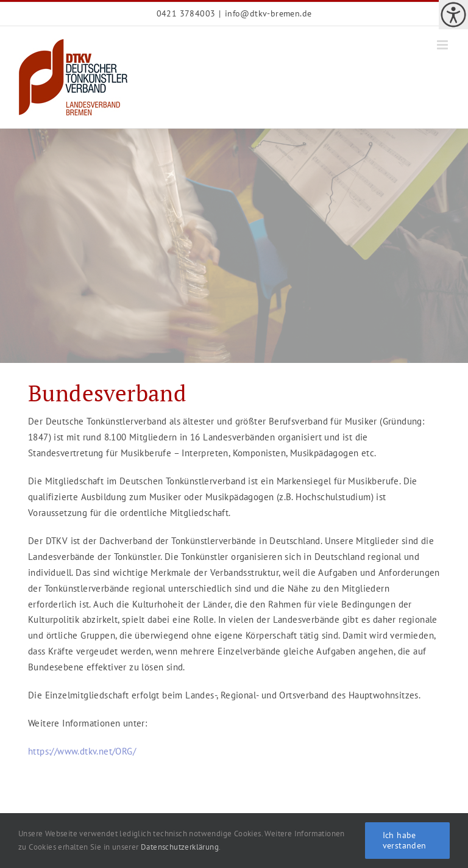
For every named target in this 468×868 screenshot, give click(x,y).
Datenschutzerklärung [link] (180, 847)
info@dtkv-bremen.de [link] (268, 13)
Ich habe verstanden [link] (405, 840)
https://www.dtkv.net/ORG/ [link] (82, 751)
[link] (453, 15)
